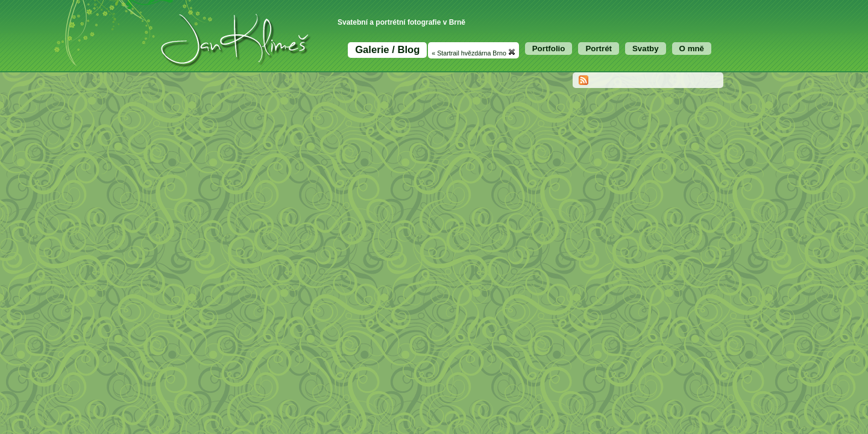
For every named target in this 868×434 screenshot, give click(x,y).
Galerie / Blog (387, 50)
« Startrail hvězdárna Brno (473, 52)
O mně (692, 49)
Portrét (599, 49)
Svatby (646, 49)
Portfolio (549, 49)
